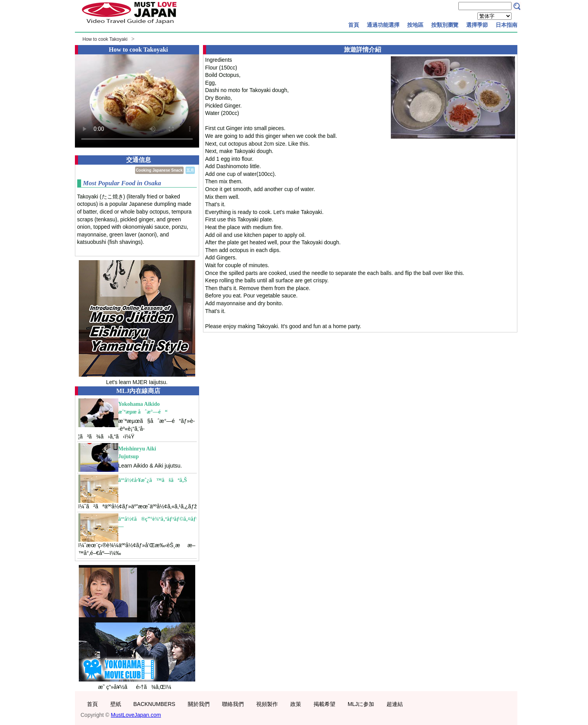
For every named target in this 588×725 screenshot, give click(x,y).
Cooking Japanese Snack (159, 170)
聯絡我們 (233, 704)
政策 (296, 704)
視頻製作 (267, 704)
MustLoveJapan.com (136, 715)
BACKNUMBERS (154, 704)
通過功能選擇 (383, 25)
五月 (190, 170)
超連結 (395, 704)
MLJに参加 (361, 704)
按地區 (415, 25)
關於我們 (199, 704)
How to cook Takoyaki (105, 39)
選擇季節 (477, 25)
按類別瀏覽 (445, 25)
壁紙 (116, 704)
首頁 (354, 25)
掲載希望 (324, 704)
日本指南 (506, 25)
